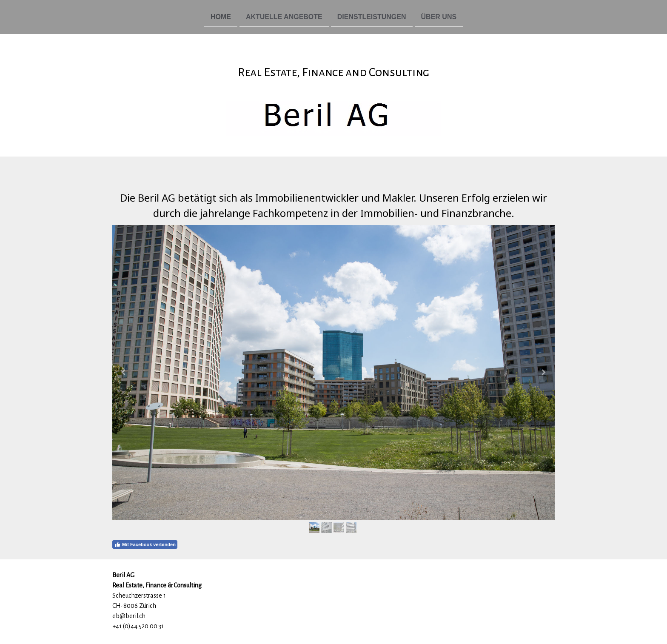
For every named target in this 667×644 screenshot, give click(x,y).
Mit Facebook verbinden (145, 544)
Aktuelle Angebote (284, 16)
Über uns (439, 16)
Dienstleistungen (372, 16)
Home (221, 16)
